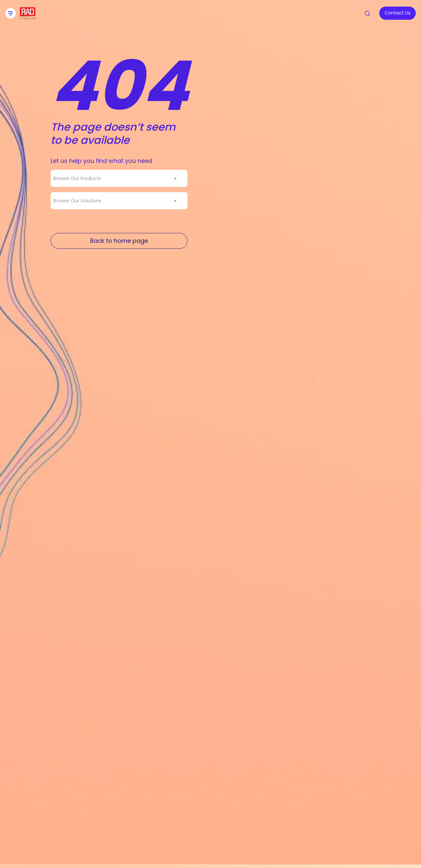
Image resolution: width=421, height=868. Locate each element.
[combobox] (119, 178)
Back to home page (119, 241)
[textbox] (79, 178)
